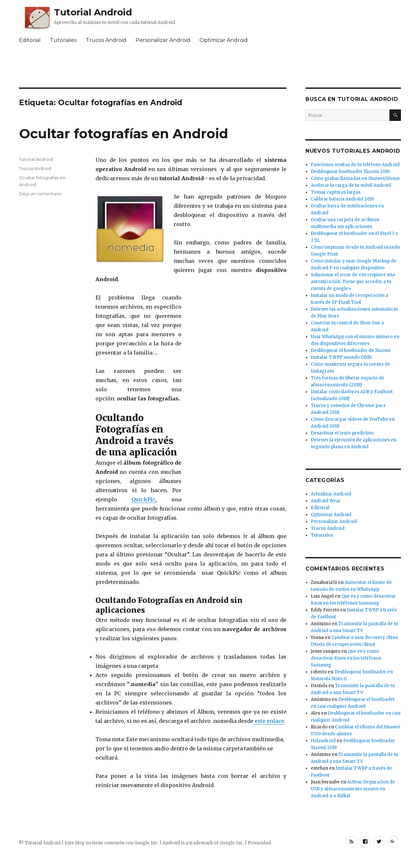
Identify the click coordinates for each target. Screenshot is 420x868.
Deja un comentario (40, 194)
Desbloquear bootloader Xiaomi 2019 (350, 172)
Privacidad (259, 843)
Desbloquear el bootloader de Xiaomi (351, 350)
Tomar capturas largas (336, 192)
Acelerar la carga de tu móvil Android (351, 185)
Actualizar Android (331, 494)
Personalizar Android (163, 40)
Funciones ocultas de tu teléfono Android (355, 165)
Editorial (30, 40)
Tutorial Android (93, 12)
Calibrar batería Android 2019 (342, 199)
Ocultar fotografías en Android (124, 134)
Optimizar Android (224, 40)
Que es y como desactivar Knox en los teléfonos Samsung (346, 658)
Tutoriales (63, 40)
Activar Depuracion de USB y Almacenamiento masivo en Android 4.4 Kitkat (353, 789)
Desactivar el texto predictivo (342, 433)
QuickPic (144, 499)
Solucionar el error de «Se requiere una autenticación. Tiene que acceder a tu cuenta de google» (353, 282)
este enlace (269, 721)
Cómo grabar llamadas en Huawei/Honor (355, 178)
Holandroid (323, 741)
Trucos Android (106, 40)
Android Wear (326, 501)
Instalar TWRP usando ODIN (341, 357)
